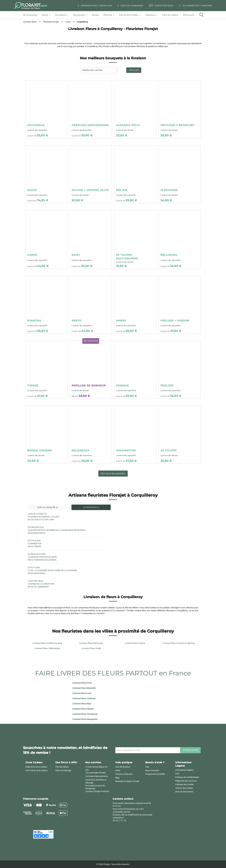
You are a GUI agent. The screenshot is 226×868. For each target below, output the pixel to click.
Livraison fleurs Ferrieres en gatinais (179, 643)
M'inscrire (190, 750)
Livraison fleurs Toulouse (84, 698)
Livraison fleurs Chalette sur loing (47, 643)
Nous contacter (152, 770)
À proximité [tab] (91, 507)
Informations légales (184, 770)
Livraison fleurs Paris (82, 683)
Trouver (134, 70)
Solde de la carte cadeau (36, 767)
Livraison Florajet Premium (97, 791)
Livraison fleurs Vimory (135, 643)
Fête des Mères (62, 767)
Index (118, 770)
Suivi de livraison (123, 767)
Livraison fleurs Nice (82, 704)
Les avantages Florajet (95, 773)
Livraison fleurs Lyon (82, 693)
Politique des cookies (185, 784)
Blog (117, 778)
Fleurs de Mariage (63, 770)
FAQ (147, 767)
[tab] (31, 15)
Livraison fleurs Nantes (83, 709)
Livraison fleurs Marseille (84, 688)
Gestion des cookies (184, 788)
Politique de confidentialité (187, 777)
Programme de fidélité (155, 774)
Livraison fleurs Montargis (91, 643)
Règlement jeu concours (186, 781)
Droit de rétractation (184, 792)
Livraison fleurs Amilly (91, 648)
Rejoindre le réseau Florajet (127, 781)
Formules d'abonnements (97, 776)
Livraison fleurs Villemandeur (47, 648)
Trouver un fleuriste (124, 774)
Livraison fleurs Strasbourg (85, 714)
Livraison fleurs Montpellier (85, 719)
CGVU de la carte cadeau (36, 770)
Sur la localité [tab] (47, 507)
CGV (177, 774)
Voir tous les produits (113, 473)
